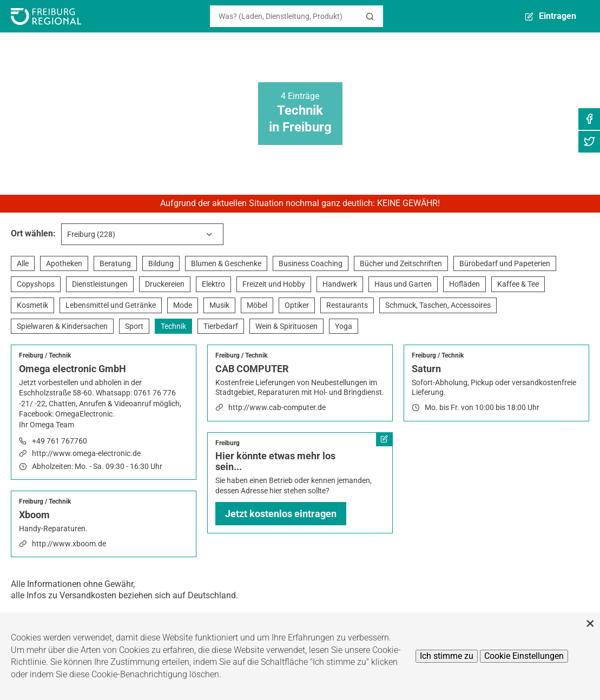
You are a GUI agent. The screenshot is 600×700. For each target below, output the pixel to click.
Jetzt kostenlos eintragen (281, 514)
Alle (23, 263)
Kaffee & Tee (518, 284)
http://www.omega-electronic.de (86, 453)
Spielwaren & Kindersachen (62, 326)
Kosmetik (32, 305)
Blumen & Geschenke (226, 263)
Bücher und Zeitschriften (401, 263)
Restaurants (347, 305)
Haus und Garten (403, 284)
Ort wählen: (33, 233)
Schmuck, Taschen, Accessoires (438, 305)
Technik (173, 326)
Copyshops (36, 284)
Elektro (213, 284)
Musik (219, 305)
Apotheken (64, 263)
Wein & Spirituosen (286, 326)
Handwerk (340, 284)
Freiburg (31, 355)
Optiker (297, 305)
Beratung (115, 263)
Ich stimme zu (447, 656)
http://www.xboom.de (69, 544)
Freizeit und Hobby (274, 284)
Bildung (161, 263)
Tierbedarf (221, 326)
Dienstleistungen (100, 284)
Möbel (257, 305)
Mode (183, 305)
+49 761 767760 (60, 441)
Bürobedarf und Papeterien (505, 263)
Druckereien (165, 284)
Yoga (344, 326)
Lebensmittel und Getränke (111, 305)
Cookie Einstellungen (524, 656)
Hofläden (464, 284)
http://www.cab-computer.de (277, 407)
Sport (134, 326)
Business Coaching (311, 263)
